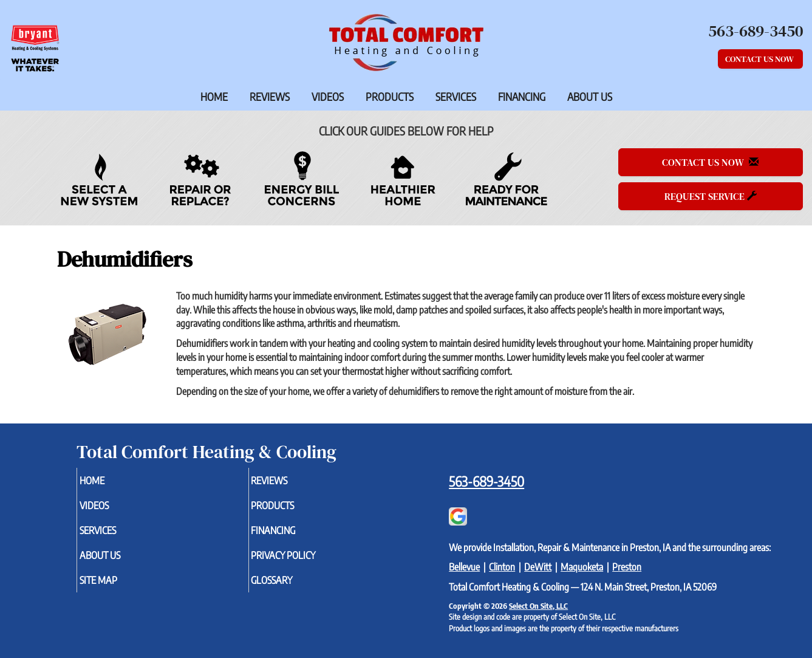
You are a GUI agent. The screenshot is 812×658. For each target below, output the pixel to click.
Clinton (502, 567)
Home (214, 97)
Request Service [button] (711, 196)
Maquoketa (582, 567)
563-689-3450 (486, 481)
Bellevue (464, 567)
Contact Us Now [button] (760, 59)
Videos (328, 97)
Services (456, 97)
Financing (522, 97)
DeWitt (538, 567)
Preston (627, 567)
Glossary (292, 588)
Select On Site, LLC (538, 606)
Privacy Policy (305, 561)
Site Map (118, 588)
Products (390, 97)
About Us (590, 97)
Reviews (270, 97)
